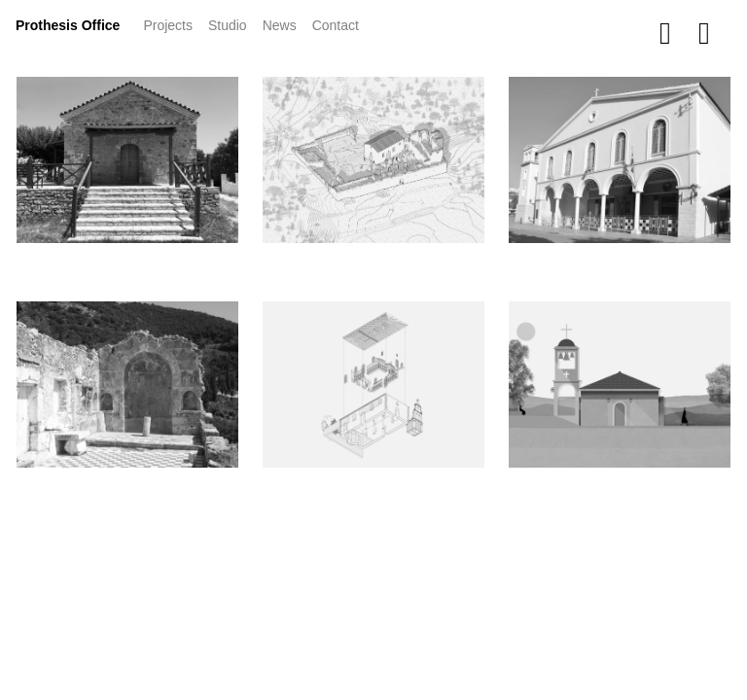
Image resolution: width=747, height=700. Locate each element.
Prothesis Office (68, 25)
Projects (172, 24)
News (284, 24)
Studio (228, 25)
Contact (336, 25)
